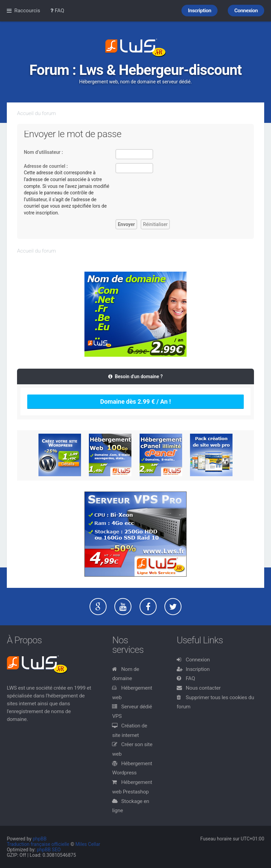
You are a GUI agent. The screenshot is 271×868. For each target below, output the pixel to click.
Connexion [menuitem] (246, 11)
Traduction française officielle (38, 844)
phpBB (40, 839)
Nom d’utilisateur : (43, 152)
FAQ (190, 678)
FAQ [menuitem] (57, 11)
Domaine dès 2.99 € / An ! (135, 401)
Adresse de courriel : (46, 166)
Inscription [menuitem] (200, 11)
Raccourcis (27, 11)
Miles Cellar (88, 844)
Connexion (198, 660)
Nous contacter (203, 688)
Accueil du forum (36, 113)
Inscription (198, 669)
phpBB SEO (49, 850)
